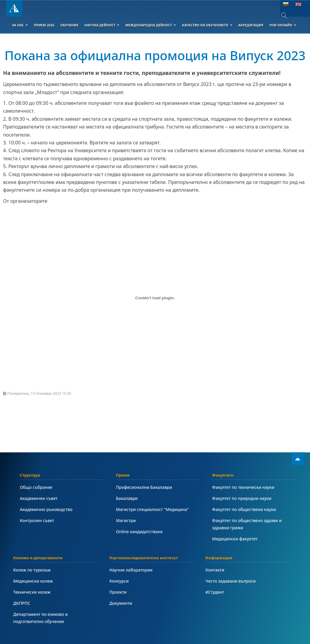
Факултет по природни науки (242, 498)
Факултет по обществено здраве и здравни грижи (247, 524)
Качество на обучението (207, 25)
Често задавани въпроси (230, 581)
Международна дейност (151, 25)
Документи (121, 603)
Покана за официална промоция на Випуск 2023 (155, 55)
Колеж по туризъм (32, 570)
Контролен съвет (37, 520)
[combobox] (288, 15)
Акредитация (251, 25)
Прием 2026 (44, 25)
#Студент (215, 592)
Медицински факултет (235, 539)
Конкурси (119, 581)
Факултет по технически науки (243, 487)
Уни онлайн (283, 25)
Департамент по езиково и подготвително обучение (40, 618)
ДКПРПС (22, 603)
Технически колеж (32, 592)
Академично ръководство (46, 509)
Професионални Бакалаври (144, 487)
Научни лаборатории (131, 570)
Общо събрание (36, 487)
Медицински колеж (33, 581)
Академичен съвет (39, 498)
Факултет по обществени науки (244, 509)
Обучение (69, 25)
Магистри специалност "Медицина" (152, 509)
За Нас (20, 25)
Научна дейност (102, 25)
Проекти (118, 592)
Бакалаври (127, 498)
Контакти (215, 570)
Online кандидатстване (139, 532)
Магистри (126, 520)
